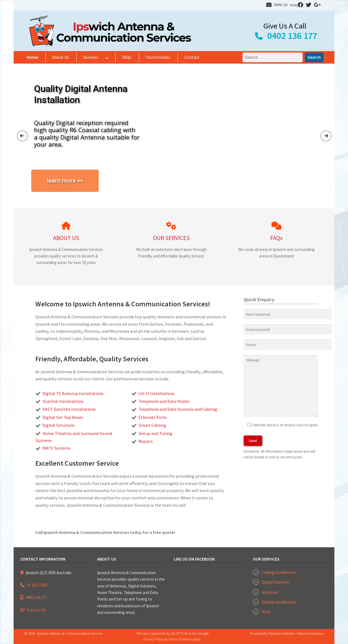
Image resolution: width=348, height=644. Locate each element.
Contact (192, 57)
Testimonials (158, 57)
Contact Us (37, 610)
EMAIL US (281, 5)
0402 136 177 (292, 36)
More (266, 612)
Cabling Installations (279, 572)
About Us (61, 57)
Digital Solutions (275, 582)
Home (32, 57)
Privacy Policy (154, 639)
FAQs (127, 57)
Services (91, 57)
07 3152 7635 (37, 585)
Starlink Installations (279, 602)
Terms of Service (180, 639)
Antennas (270, 592)
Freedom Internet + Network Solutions (296, 634)
